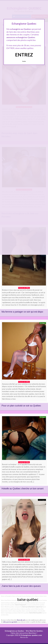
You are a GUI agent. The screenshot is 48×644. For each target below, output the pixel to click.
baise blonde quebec (8, 607)
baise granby (27, 607)
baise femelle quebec (8, 605)
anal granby (18, 607)
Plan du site (24, 637)
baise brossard (40, 603)
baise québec (28, 599)
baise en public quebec (28, 603)
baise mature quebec (24, 609)
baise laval (4, 600)
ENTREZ (24, 55)
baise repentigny (7, 613)
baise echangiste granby (20, 596)
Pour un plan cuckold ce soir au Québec (21, 406)
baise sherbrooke (40, 611)
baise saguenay (37, 607)
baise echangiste (7, 596)
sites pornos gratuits (10, 622)
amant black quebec (37, 609)
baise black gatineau (14, 603)
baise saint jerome (28, 611)
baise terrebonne (34, 596)
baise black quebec (36, 613)
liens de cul (21, 620)
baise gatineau (12, 609)
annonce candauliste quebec (35, 605)
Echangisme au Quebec (15, 631)
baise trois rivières (7, 611)
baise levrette (12, 600)
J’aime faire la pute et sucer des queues (21, 586)
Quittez (24, 61)
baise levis (43, 596)
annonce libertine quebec (21, 613)
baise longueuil (20, 605)
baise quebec (17, 611)
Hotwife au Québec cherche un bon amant (22, 489)
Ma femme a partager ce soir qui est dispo (22, 312)
